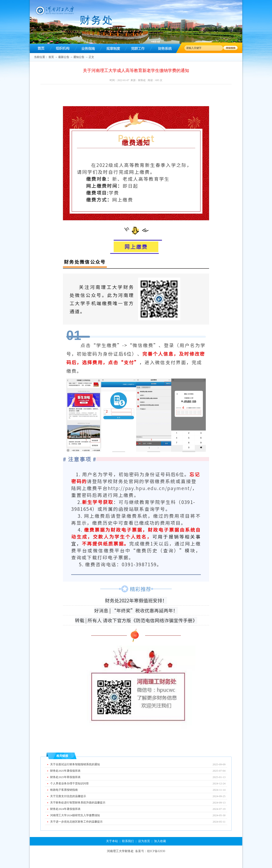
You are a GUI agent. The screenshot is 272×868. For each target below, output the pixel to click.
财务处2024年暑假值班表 (65, 809)
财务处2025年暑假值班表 (65, 771)
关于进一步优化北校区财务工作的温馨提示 (76, 822)
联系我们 (128, 841)
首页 (51, 57)
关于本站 (112, 841)
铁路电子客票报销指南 (64, 790)
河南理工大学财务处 (120, 851)
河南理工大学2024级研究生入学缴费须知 (75, 815)
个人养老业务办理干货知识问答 (69, 783)
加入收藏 (160, 841)
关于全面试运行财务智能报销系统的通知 (75, 764)
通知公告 (79, 57)
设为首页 (144, 841)
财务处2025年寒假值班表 (65, 777)
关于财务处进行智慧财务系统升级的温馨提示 (78, 803)
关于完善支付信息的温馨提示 (68, 796)
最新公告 (64, 57)
